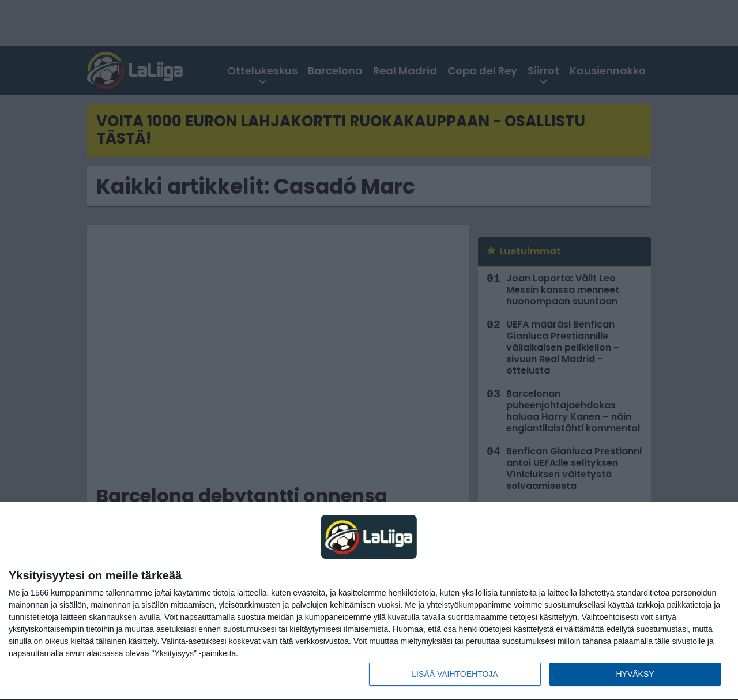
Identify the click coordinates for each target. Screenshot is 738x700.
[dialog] (369, 601)
